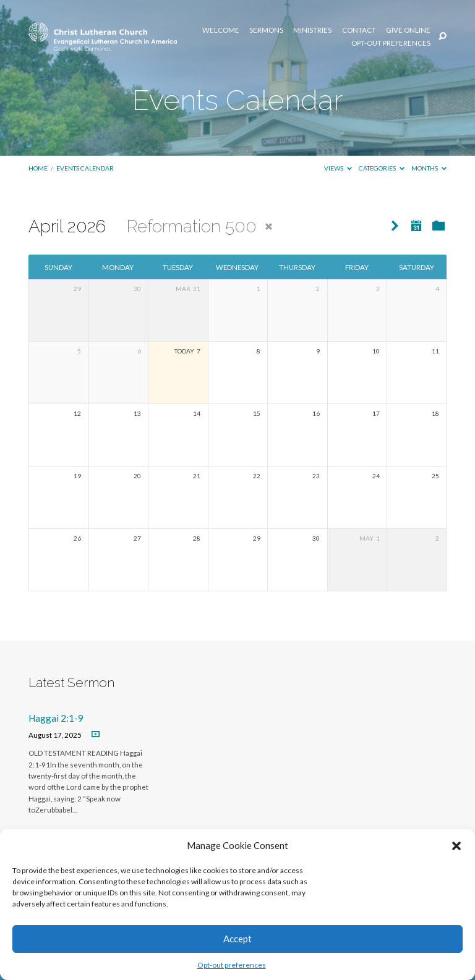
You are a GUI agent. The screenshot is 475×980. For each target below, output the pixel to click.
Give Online (408, 30)
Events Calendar (85, 168)
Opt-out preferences (232, 965)
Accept (237, 939)
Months (429, 168)
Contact (359, 30)
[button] (456, 846)
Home (38, 168)
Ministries (312, 30)
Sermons (266, 30)
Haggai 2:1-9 (56, 718)
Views (338, 168)
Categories (382, 168)
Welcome (221, 30)
